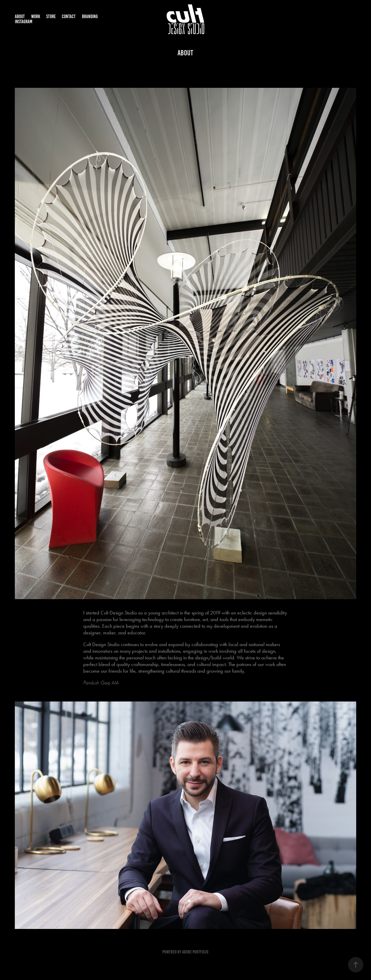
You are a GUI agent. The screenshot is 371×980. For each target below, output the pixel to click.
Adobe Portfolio (195, 952)
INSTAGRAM (24, 22)
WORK (36, 16)
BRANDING (90, 16)
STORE (51, 16)
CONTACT (69, 16)
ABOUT (20, 16)
